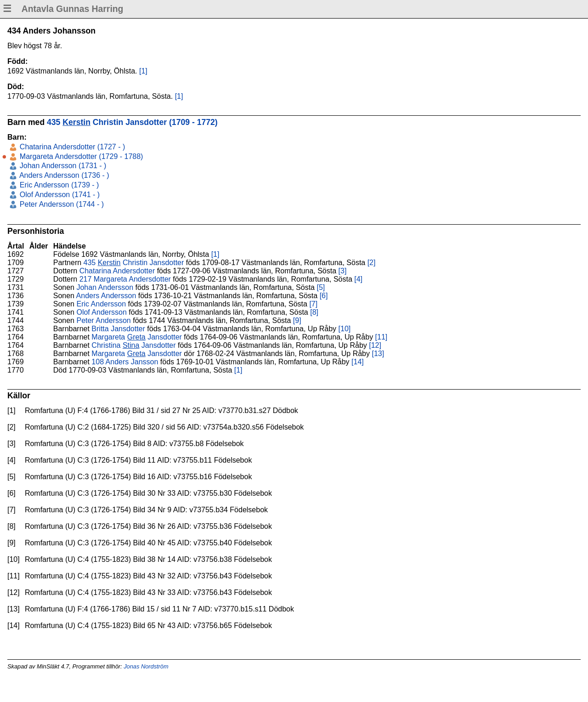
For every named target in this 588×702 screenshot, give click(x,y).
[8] (314, 312)
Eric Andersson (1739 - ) (58, 185)
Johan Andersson (105, 287)
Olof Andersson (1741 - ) (59, 195)
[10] (345, 329)
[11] (382, 337)
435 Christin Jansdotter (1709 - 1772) (132, 122)
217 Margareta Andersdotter (125, 279)
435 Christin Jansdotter (134, 263)
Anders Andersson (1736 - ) (63, 175)
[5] (321, 287)
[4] (358, 279)
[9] (297, 320)
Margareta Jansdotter (137, 337)
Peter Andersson (103, 320)
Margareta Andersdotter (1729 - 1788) (80, 156)
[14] (358, 362)
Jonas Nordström (146, 666)
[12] (375, 345)
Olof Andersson (101, 312)
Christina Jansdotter (133, 345)
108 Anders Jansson (125, 362)
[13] (378, 354)
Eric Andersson (101, 304)
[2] (372, 263)
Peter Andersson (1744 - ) (61, 204)
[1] (143, 71)
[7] (313, 304)
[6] (324, 296)
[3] (343, 271)
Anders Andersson (106, 296)
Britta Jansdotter (118, 329)
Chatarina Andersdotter (117, 271)
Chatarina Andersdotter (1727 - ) (71, 147)
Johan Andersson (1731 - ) (62, 166)
